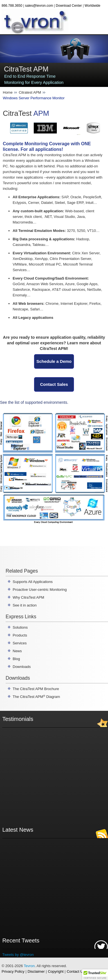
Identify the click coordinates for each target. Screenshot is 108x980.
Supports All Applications (33, 582)
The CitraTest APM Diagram (36, 697)
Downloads (22, 667)
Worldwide (93, 6)
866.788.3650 (12, 6)
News (17, 651)
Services (20, 643)
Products (20, 635)
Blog (16, 659)
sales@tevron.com (39, 6)
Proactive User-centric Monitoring (40, 590)
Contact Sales (54, 384)
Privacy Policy (13, 971)
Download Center (69, 6)
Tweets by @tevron (18, 955)
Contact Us (76, 971)
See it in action (25, 605)
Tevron (29, 966)
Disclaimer (36, 971)
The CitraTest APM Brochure (36, 689)
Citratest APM (30, 92)
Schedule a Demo (54, 361)
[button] (95, 975)
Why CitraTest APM (28, 597)
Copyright (56, 971)
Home (8, 92)
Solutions (20, 627)
